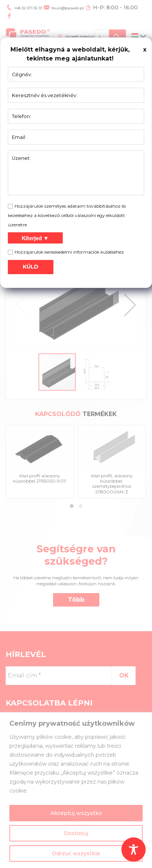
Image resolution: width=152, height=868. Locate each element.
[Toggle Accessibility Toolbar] (134, 850)
